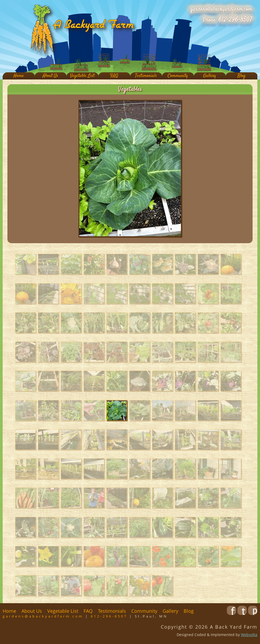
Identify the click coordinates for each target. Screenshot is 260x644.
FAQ (114, 76)
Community (178, 76)
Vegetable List (82, 76)
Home (19, 76)
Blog (241, 76)
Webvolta (249, 635)
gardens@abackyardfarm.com (221, 9)
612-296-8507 (235, 20)
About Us (50, 76)
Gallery (210, 76)
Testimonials (146, 76)
